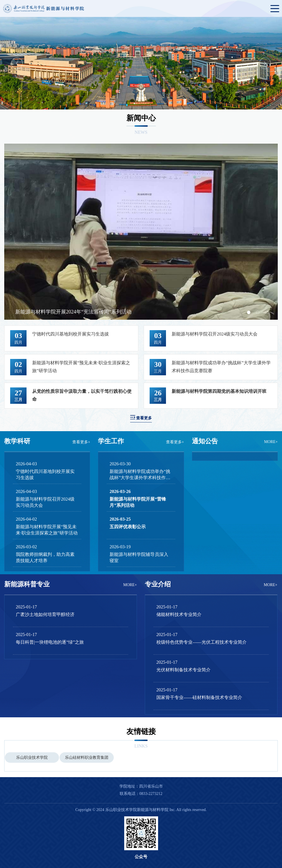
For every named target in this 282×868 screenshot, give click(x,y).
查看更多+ (81, 442)
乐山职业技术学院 (32, 758)
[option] (141, 63)
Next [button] (265, 63)
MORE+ (271, 442)
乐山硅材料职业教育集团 (87, 758)
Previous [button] (17, 63)
